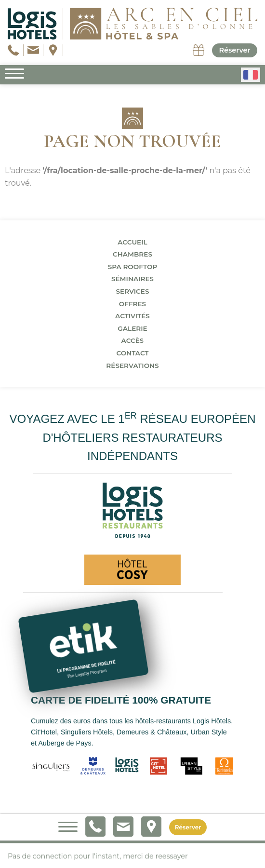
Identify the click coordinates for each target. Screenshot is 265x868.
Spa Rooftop (133, 267)
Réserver (234, 50)
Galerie (132, 328)
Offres (132, 304)
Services (132, 291)
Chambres (132, 254)
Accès (133, 340)
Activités (132, 316)
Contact (132, 353)
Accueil (132, 242)
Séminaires (132, 279)
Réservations (132, 366)
